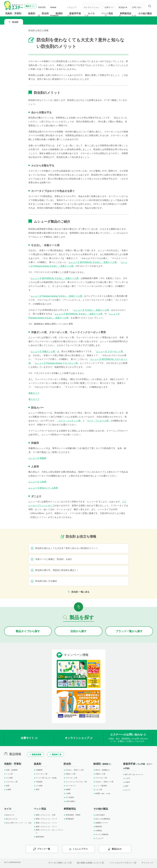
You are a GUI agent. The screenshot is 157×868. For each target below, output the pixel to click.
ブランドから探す (129, 631)
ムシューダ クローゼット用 (109, 351)
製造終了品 (55, 754)
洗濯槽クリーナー (101, 823)
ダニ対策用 (69, 797)
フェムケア (98, 838)
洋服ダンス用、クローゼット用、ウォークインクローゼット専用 (68, 332)
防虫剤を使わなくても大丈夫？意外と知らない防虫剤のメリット (64, 548)
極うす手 (134, 774)
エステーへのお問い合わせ (128, 738)
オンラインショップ (94, 6)
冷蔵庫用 (38, 770)
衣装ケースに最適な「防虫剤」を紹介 (51, 559)
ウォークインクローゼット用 (75, 782)
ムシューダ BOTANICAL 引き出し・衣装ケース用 (93, 262)
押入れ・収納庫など (102, 770)
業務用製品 (45, 6)
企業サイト (111, 6)
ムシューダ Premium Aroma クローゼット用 (56, 363)
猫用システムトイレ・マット (45, 827)
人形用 (67, 793)
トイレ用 (8, 774)
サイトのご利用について (60, 863)
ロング (127, 790)
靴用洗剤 (98, 827)
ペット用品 (107, 14)
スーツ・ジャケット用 (70, 421)
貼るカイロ (9, 815)
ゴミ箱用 (8, 778)
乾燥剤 (102, 793)
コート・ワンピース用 (98, 421)
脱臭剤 (32, 14)
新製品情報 (35, 754)
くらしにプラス (73, 6)
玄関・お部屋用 (11, 770)
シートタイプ (48, 506)
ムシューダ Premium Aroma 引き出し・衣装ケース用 (56, 296)
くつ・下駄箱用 (100, 786)
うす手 (127, 778)
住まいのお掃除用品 (102, 819)
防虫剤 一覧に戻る (78, 592)
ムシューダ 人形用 (37, 482)
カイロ (91, 14)
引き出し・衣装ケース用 (74, 770)
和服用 (67, 790)
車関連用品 (126, 14)
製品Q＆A (124, 6)
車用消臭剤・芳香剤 (72, 815)
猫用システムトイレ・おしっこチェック (49, 831)
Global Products (58, 6)
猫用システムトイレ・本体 (45, 815)
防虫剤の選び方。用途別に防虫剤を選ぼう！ (55, 570)
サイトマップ (147, 863)
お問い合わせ (138, 6)
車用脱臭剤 (69, 819)
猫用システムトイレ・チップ (45, 819)
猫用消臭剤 (39, 837)
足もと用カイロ (18, 823)
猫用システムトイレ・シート (45, 823)
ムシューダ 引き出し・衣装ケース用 (91, 310)
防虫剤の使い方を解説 (44, 581)
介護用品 (98, 831)
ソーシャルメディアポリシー (123, 863)
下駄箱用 (38, 782)
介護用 (8, 790)
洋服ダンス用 (69, 774)
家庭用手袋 (75, 14)
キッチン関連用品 (101, 834)
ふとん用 (98, 790)
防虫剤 (45, 14)
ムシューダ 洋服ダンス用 (43, 351)
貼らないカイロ (11, 819)
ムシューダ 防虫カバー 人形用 (43, 488)
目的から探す (78, 631)
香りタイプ (34, 399)
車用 (7, 786)
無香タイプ (34, 393)
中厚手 (127, 782)
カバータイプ (69, 786)
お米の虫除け (69, 801)
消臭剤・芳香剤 (13, 14)
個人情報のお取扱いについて (90, 863)
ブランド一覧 (42, 849)
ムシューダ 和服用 (37, 458)
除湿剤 (59, 14)
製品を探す (79, 617)
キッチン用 (46, 778)
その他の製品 (145, 14)
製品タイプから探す (28, 631)
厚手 (126, 786)
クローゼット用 (11, 782)
